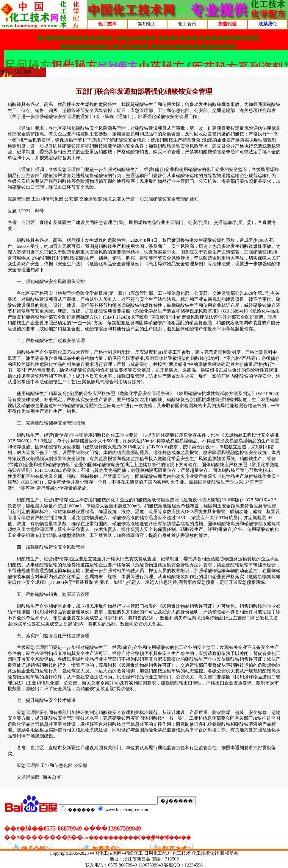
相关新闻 (23, 72)
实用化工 (147, 24)
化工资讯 (187, 24)
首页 (5, 72)
